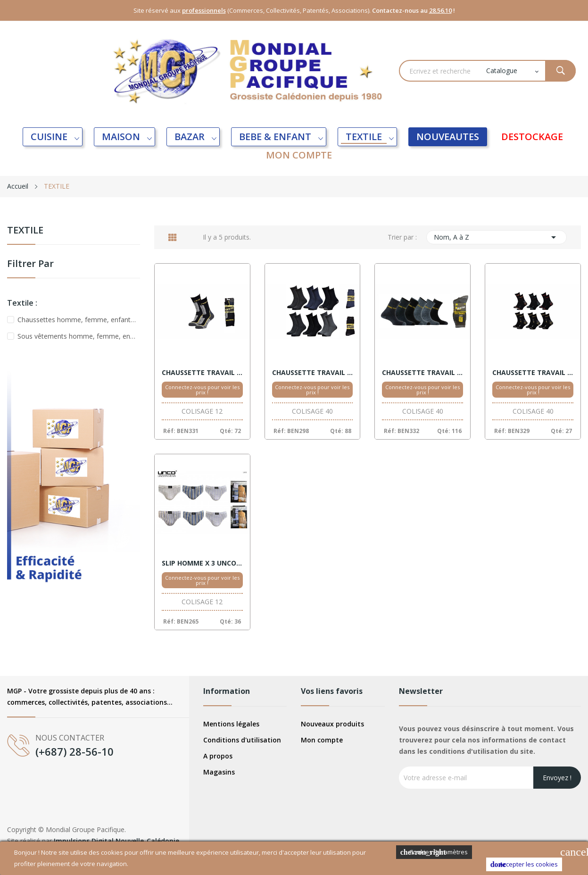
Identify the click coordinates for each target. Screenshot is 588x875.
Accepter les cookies (524, 864)
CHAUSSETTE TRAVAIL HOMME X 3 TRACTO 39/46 (313, 373)
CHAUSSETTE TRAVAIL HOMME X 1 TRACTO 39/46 (202, 373)
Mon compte (322, 740)
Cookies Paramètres (434, 852)
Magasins (219, 772)
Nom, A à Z (497, 237)
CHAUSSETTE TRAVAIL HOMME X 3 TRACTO (533, 373)
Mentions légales (231, 724)
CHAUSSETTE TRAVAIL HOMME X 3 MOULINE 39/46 (422, 373)
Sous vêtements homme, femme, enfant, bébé (77, 336)
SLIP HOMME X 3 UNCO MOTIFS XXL (202, 563)
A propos (218, 756)
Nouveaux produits (332, 724)
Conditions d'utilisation (242, 740)
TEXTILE (25, 231)
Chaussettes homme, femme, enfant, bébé (77, 320)
